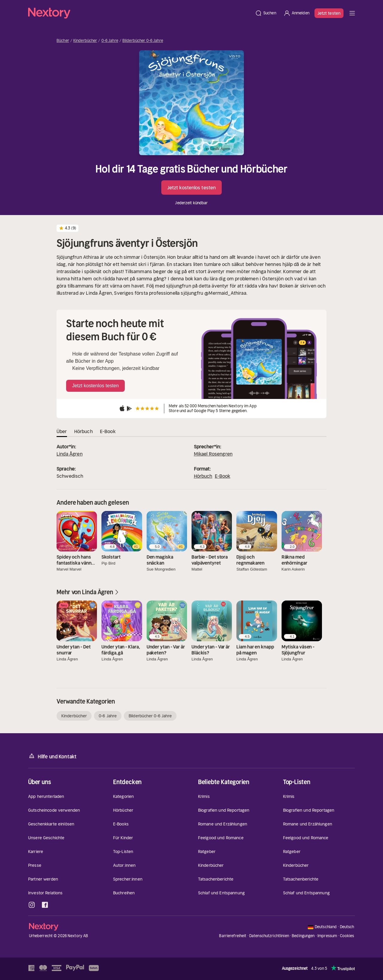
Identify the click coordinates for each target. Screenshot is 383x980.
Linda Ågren (70, 454)
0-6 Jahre (110, 41)
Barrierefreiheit (233, 936)
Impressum (327, 936)
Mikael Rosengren (213, 454)
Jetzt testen (329, 13)
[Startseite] (140, 13)
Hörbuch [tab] (83, 431)
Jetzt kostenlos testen (191, 187)
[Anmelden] (296, 13)
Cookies (347, 936)
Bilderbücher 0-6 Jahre (143, 41)
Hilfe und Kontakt (52, 756)
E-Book (223, 476)
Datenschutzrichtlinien (269, 936)
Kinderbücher (85, 41)
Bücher (63, 41)
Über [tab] (62, 431)
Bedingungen (303, 936)
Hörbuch (203, 476)
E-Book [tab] (108, 431)
